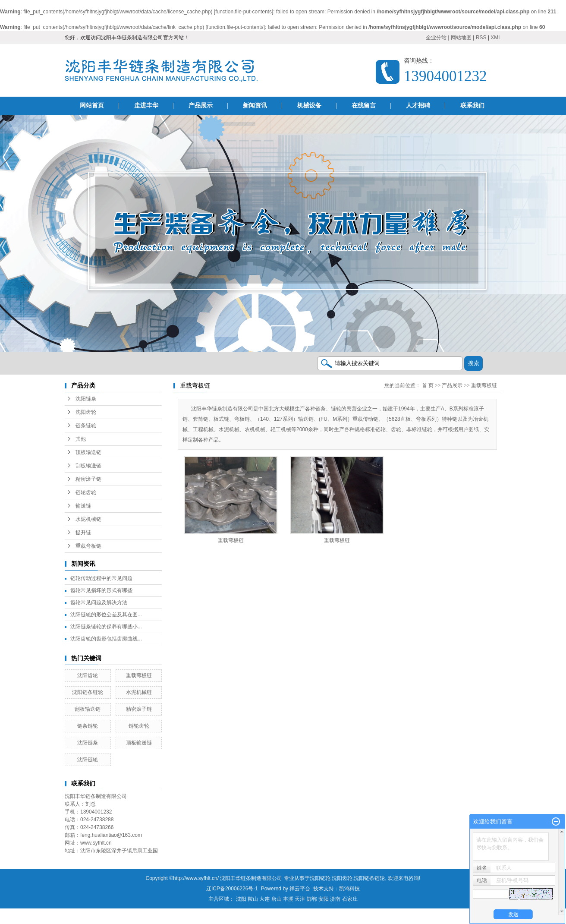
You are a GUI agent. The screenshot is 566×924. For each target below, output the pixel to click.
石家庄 (350, 899)
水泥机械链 (88, 519)
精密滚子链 (88, 479)
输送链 (83, 506)
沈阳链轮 (88, 760)
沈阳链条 (86, 399)
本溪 (288, 899)
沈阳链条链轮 (88, 692)
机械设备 (309, 106)
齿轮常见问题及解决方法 (99, 602)
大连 (264, 899)
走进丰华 (146, 106)
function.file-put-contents (244, 12)
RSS (481, 38)
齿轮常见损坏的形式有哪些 (101, 590)
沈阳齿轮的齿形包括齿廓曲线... (106, 639)
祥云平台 (300, 889)
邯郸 (312, 899)
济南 (335, 899)
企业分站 (436, 38)
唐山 (277, 899)
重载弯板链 (88, 546)
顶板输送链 (88, 452)
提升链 (83, 533)
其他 (81, 439)
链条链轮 (86, 426)
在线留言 (364, 106)
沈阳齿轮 (86, 412)
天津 (300, 899)
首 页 (428, 385)
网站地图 (461, 38)
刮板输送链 (88, 466)
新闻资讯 (255, 106)
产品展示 (201, 106)
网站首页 (92, 106)
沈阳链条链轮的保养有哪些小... (106, 627)
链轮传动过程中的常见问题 (101, 578)
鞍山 (253, 899)
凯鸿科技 (349, 889)
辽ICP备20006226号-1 (232, 889)
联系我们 (472, 106)
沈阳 (241, 899)
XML (496, 38)
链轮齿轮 (86, 492)
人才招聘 (418, 106)
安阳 (324, 899)
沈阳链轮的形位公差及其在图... (106, 615)
